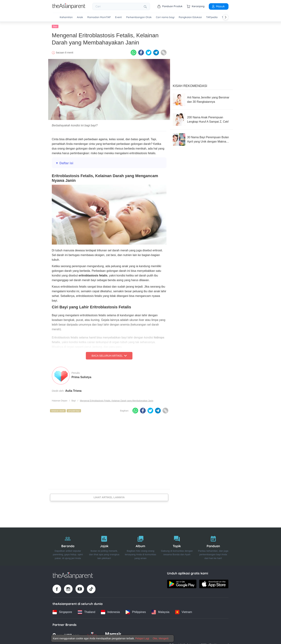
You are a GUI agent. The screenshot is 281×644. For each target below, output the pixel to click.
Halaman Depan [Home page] (60, 401)
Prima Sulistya (81, 377)
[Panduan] (213, 547)
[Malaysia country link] (160, 612)
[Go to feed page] (69, 8)
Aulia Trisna (73, 391)
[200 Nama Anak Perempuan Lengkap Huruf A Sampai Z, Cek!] (201, 120)
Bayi (55, 26)
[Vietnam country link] (184, 612)
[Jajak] (104, 547)
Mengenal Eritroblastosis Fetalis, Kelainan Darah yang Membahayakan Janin (117, 401)
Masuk (218, 6)
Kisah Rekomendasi (190, 86)
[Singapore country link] (62, 612)
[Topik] (177, 547)
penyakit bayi (74, 411)
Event (118, 17)
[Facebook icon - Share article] (141, 53)
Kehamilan (66, 17)
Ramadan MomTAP (99, 17)
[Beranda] (68, 547)
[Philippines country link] (136, 612)
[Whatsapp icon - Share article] (134, 53)
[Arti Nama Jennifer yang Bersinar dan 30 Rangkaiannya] (201, 100)
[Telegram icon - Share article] (156, 53)
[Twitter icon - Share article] (149, 53)
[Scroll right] (226, 17)
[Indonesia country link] (110, 612)
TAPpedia (212, 17)
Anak (80, 17)
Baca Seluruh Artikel (109, 356)
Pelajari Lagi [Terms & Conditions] (142, 638)
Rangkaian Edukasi (190, 17)
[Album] (141, 547)
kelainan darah (58, 411)
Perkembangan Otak (139, 17)
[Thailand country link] (86, 612)
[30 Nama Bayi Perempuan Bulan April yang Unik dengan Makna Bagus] (201, 139)
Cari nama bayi (165, 17)
